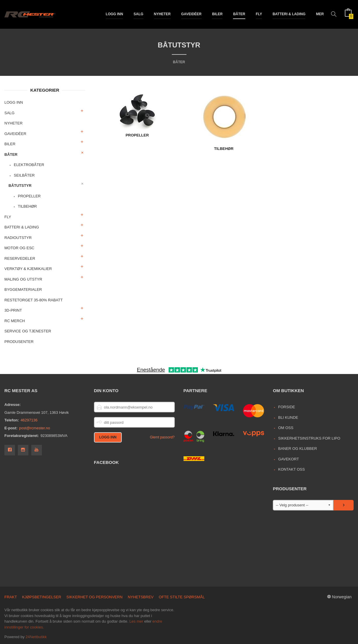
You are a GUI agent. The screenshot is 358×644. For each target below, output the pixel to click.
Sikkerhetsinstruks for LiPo (309, 438)
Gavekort (288, 459)
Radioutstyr (18, 238)
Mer (320, 14)
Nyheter (162, 14)
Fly (259, 14)
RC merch (15, 321)
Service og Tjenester (28, 331)
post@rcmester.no (35, 428)
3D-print (13, 310)
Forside (287, 407)
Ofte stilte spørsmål (182, 597)
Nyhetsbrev (141, 597)
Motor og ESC (19, 248)
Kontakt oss (291, 469)
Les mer (136, 621)
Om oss (286, 428)
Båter (239, 14)
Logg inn (114, 14)
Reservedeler (20, 258)
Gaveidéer (191, 14)
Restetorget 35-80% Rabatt (34, 300)
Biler (217, 14)
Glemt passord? (162, 437)
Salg (138, 14)
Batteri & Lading (289, 14)
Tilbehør (27, 206)
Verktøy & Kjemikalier (28, 269)
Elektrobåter (29, 165)
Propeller (29, 196)
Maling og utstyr (23, 279)
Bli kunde (288, 417)
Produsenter (19, 342)
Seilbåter (24, 175)
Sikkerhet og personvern (95, 597)
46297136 (29, 420)
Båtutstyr (20, 186)
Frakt (11, 597)
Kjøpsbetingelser (42, 597)
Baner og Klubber (298, 449)
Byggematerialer (23, 289)
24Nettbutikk (36, 637)
